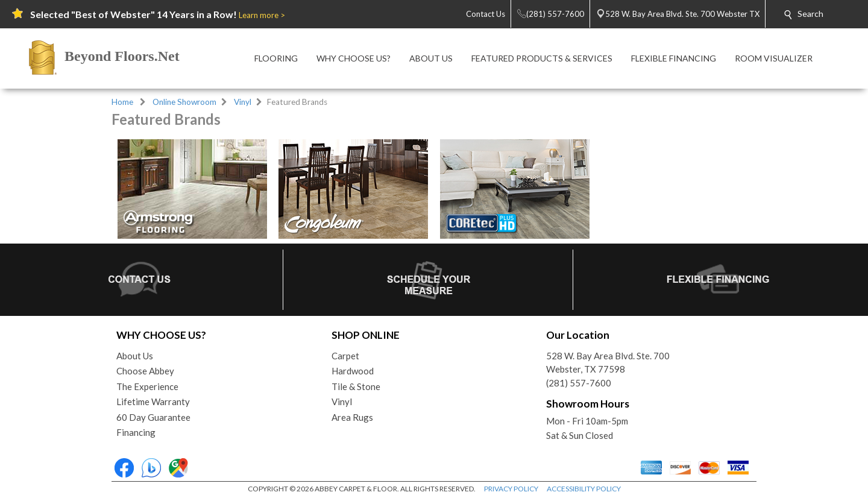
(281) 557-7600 (579, 383)
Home (122, 102)
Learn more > (262, 15)
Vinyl (243, 102)
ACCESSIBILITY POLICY (584, 489)
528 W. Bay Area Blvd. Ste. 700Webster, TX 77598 (608, 363)
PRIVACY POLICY (511, 489)
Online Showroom (184, 102)
